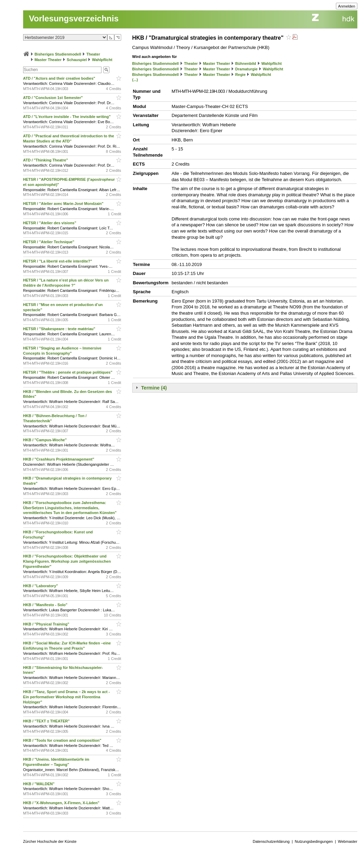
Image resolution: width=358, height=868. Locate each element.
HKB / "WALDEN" (39, 784)
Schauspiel (77, 60)
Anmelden (347, 6)
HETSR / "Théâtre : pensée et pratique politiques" (68, 372)
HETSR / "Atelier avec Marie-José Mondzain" (64, 204)
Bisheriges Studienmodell (58, 54)
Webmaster (348, 841)
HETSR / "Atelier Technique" (49, 242)
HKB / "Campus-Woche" (45, 440)
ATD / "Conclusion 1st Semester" (54, 98)
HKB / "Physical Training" (47, 624)
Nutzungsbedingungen (314, 841)
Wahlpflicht (102, 60)
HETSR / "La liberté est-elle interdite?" (58, 261)
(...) (135, 80)
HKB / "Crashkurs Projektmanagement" (59, 459)
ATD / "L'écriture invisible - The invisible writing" (67, 117)
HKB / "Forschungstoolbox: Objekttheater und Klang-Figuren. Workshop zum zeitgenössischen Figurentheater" (67, 561)
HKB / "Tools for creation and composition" (63, 740)
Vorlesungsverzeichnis (74, 18)
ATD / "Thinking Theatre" (46, 160)
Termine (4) (154, 388)
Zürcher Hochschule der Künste (50, 841)
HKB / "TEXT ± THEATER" (47, 721)
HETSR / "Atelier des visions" (50, 223)
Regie (240, 75)
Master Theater (48, 60)
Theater (93, 54)
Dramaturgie (246, 69)
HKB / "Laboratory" (41, 586)
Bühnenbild (246, 63)
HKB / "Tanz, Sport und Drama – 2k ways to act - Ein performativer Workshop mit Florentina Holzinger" (66, 697)
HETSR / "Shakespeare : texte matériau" (60, 329)
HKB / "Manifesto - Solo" (46, 605)
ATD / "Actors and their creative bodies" (60, 78)
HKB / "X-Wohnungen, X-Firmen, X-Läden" (62, 803)
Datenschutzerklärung (271, 841)
